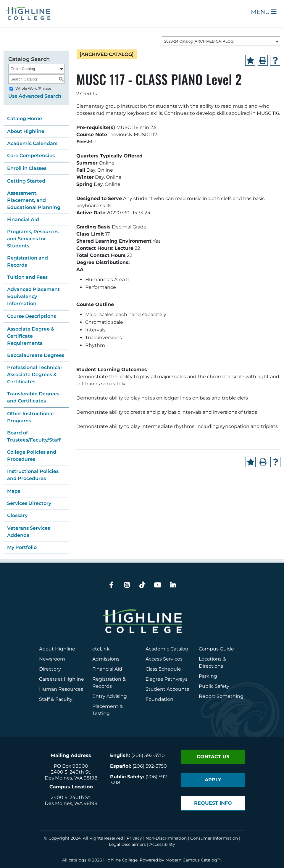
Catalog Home (25, 119)
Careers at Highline (62, 679)
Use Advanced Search (35, 96)
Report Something (221, 696)
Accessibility (162, 844)
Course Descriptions (32, 316)
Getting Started (26, 181)
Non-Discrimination (166, 838)
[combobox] (221, 41)
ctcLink (101, 649)
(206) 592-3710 (148, 755)
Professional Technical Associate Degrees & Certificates (34, 375)
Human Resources (61, 689)
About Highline (26, 131)
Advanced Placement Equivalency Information (33, 296)
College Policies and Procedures (32, 456)
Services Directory (29, 503)
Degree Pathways (167, 679)
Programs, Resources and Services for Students (33, 239)
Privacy (134, 838)
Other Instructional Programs (30, 417)
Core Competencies (31, 156)
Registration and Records (28, 261)
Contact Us (213, 757)
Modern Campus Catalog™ (193, 860)
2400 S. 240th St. (71, 772)
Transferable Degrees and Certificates (33, 397)
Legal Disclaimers (127, 844)
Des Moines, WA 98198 (71, 778)
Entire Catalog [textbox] (23, 69)
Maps (14, 491)
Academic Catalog (167, 649)
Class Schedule (163, 669)
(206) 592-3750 (150, 766)
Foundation (159, 699)
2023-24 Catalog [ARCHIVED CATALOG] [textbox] (199, 41)
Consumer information (214, 838)
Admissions (106, 659)
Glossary (17, 515)
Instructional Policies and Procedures (33, 475)
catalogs (78, 860)
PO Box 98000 (71, 766)
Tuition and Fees (27, 277)
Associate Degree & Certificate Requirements (31, 336)
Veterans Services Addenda (29, 532)
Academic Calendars (32, 143)
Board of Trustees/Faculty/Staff (34, 436)
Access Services (164, 659)
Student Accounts (167, 689)
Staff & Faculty (56, 699)
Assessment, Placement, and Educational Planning (34, 200)
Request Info (213, 803)
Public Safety (214, 686)
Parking (208, 676)
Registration (107, 679)
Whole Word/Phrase (33, 88)
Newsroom (52, 659)
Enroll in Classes (27, 168)
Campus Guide (216, 649)
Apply (213, 780)
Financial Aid (23, 219)
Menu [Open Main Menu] (264, 12)
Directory (50, 669)
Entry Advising (110, 696)
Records (102, 686)
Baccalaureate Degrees (36, 355)
